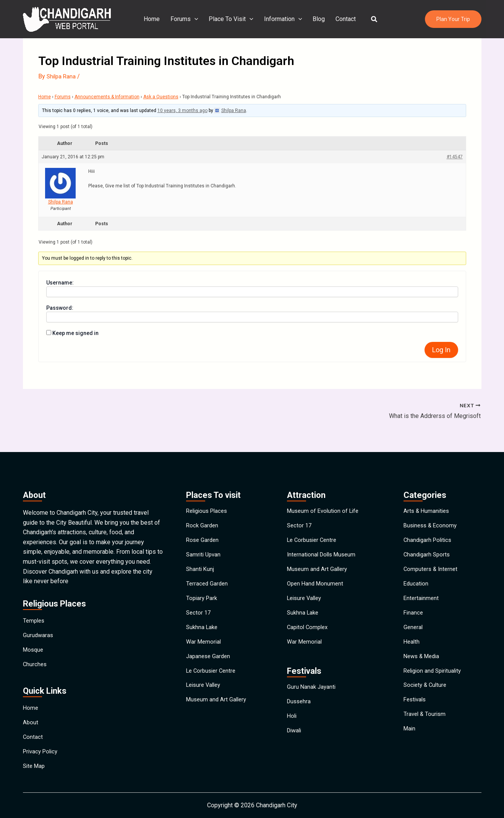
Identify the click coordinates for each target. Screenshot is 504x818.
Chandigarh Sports (428, 537)
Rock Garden (203, 502)
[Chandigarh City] (67, 19)
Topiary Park (203, 590)
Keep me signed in (75, 333)
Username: (60, 283)
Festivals (416, 713)
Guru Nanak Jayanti (312, 691)
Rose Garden (203, 520)
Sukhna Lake (203, 625)
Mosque (34, 630)
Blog (317, 19)
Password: (60, 308)
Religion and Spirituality (435, 678)
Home (156, 19)
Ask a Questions (161, 97)
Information (283, 19)
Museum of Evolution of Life (325, 485)
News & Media (423, 661)
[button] (370, 19)
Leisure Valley (205, 696)
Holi (292, 726)
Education (416, 573)
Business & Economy (432, 502)
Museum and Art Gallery (218, 713)
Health (412, 643)
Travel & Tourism (426, 731)
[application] (198, 19)
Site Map (35, 764)
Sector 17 (199, 608)
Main (410, 749)
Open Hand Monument (317, 573)
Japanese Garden (209, 661)
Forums (187, 19)
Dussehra (300, 709)
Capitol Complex (309, 625)
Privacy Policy (42, 747)
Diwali (295, 744)
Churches (35, 647)
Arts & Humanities (428, 485)
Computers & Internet (432, 555)
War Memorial (205, 643)
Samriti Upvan (204, 537)
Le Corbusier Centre (213, 678)
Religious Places (209, 485)
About (31, 711)
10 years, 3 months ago (182, 111)
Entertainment (422, 590)
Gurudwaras (39, 612)
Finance (414, 608)
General (414, 625)
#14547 (455, 157)
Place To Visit (233, 19)
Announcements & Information (107, 97)
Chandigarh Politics (429, 520)
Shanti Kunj (201, 555)
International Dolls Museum (324, 537)
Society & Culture (426, 696)
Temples (35, 594)
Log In (441, 350)
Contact (343, 19)
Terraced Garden (208, 573)
